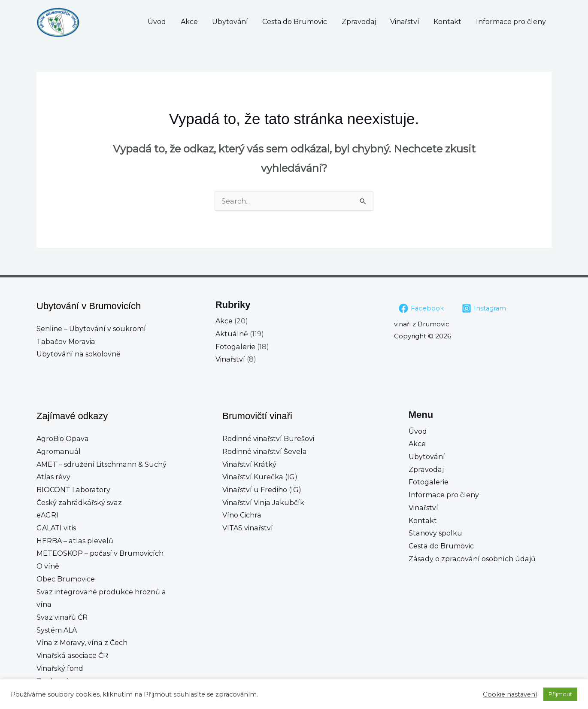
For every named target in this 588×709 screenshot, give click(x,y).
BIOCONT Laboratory (73, 490)
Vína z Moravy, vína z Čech (81, 643)
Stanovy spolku (435, 533)
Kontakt (459, 22)
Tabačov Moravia (65, 342)
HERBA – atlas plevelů (74, 541)
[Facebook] (421, 308)
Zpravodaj (382, 22)
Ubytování (264, 22)
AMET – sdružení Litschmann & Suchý (101, 464)
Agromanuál (58, 452)
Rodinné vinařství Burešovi (268, 439)
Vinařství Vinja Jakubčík (263, 503)
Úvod (203, 22)
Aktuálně (232, 334)
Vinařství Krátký (249, 464)
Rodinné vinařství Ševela (264, 452)
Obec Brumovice (66, 579)
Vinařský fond (60, 668)
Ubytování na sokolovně (78, 354)
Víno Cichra (242, 515)
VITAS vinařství (247, 528)
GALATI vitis (56, 528)
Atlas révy (53, 477)
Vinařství (422, 22)
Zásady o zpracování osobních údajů (471, 559)
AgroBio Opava (62, 439)
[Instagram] (485, 308)
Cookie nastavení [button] (510, 694)
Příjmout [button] (560, 694)
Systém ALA (57, 630)
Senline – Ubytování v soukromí (91, 329)
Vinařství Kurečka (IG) (259, 477)
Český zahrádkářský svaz (78, 503)
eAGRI (47, 515)
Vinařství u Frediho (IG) (262, 490)
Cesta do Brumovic (323, 22)
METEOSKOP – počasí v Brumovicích (100, 553)
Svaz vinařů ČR (62, 617)
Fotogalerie (235, 347)
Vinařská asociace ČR (71, 656)
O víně (48, 566)
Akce (229, 22)
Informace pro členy (517, 22)
